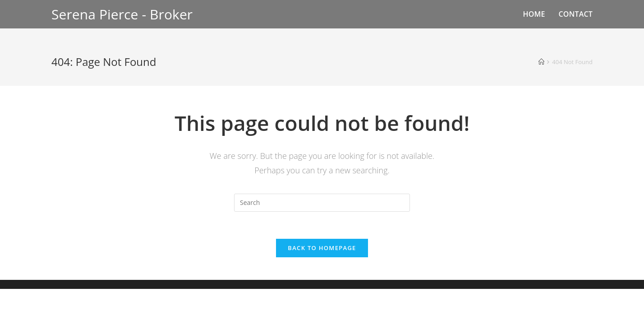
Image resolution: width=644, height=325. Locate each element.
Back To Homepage (322, 248)
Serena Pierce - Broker (122, 14)
